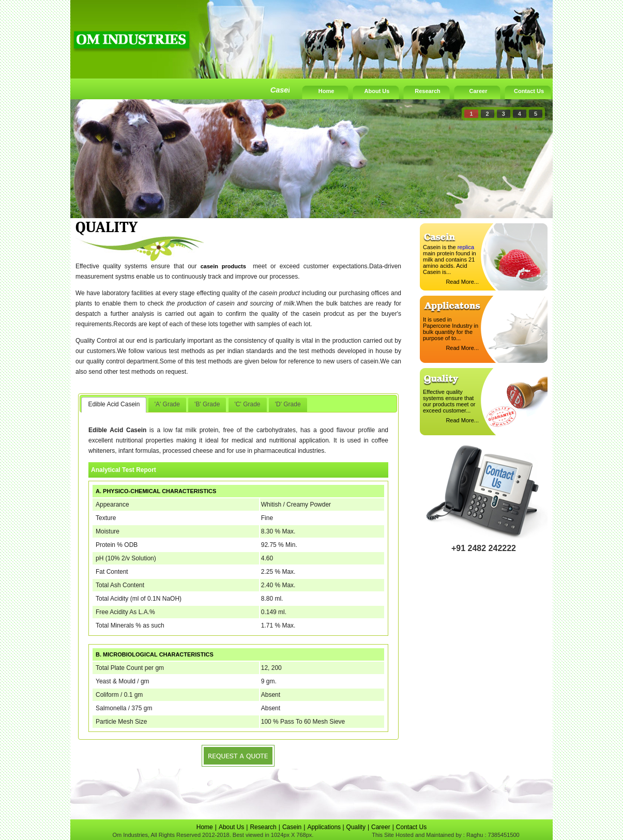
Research (428, 91)
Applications (325, 827)
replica (466, 247)
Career (478, 91)
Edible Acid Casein (114, 404)
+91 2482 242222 (484, 548)
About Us (377, 91)
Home (326, 91)
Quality (356, 827)
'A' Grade (167, 404)
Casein (292, 827)
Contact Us (529, 91)
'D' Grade (288, 404)
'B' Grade (207, 404)
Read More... (462, 282)
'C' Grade (248, 404)
